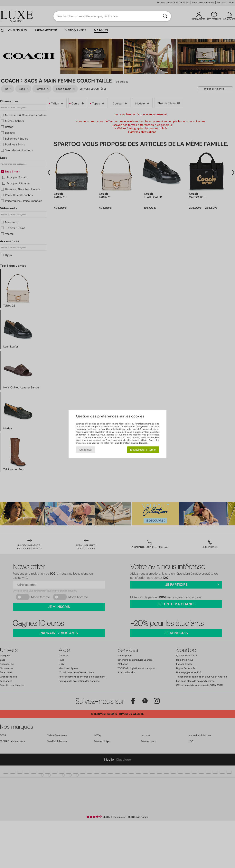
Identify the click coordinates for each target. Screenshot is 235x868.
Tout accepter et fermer (143, 450)
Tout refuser (85, 450)
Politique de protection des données (128, 443)
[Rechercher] (165, 16)
